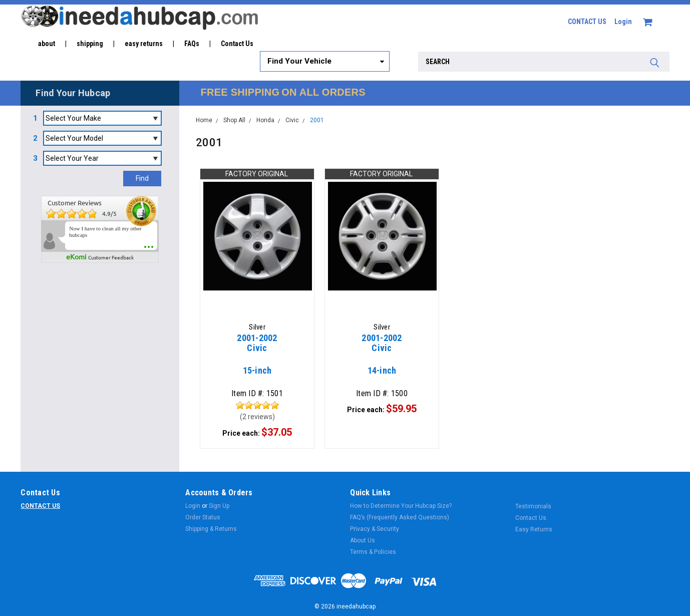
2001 (317, 120)
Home (204, 120)
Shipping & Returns (211, 529)
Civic (292, 120)
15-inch (257, 359)
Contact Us (237, 44)
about (47, 44)
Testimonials (533, 506)
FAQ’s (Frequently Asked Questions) (400, 517)
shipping (90, 44)
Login (623, 22)
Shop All (234, 120)
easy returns (144, 44)
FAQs (192, 44)
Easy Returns (534, 529)
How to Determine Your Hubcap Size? (401, 506)
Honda (265, 120)
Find (142, 178)
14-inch (382, 359)
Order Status (203, 517)
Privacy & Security (375, 529)
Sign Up (219, 506)
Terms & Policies (373, 552)
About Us (363, 540)
